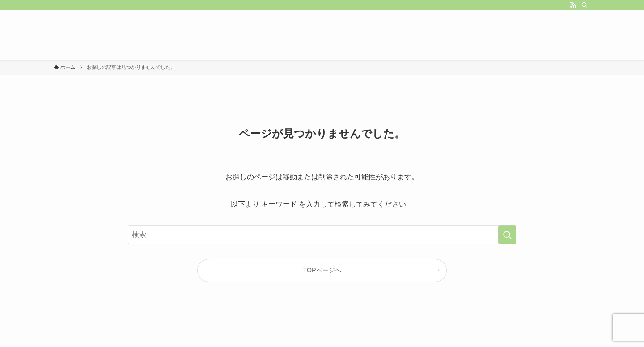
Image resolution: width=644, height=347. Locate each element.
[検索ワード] (322, 235)
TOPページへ (322, 270)
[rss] (573, 5)
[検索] (585, 5)
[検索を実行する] (507, 235)
